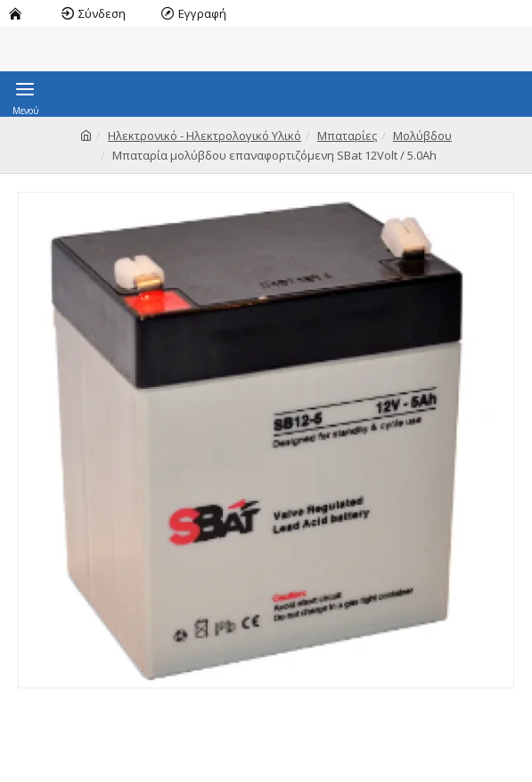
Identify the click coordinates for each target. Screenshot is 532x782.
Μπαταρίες (347, 136)
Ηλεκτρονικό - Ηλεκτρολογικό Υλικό (205, 136)
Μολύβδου (422, 136)
